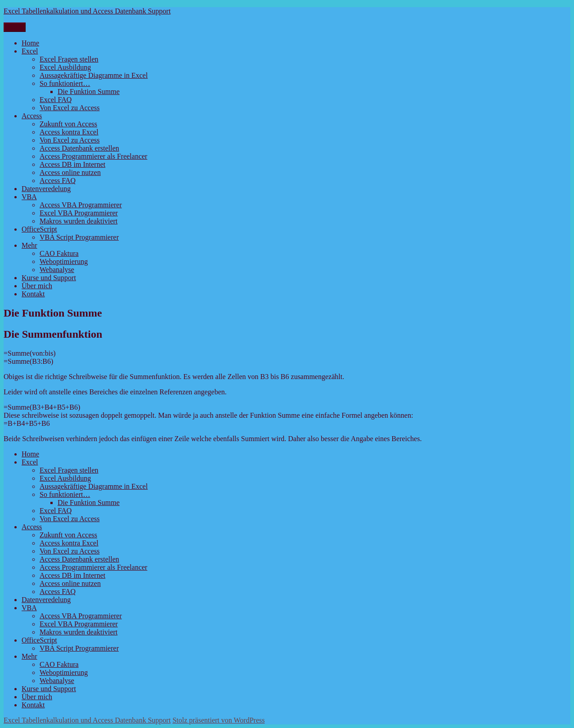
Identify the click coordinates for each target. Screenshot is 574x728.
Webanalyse (57, 270)
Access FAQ (58, 181)
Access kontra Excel (69, 132)
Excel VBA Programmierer (79, 213)
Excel (30, 51)
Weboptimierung (64, 261)
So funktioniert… (65, 83)
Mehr (29, 245)
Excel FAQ (56, 100)
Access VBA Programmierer (81, 205)
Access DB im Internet (72, 164)
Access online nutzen (70, 172)
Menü (15, 27)
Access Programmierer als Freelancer (93, 156)
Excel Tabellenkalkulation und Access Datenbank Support (87, 11)
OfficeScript (39, 229)
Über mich (37, 286)
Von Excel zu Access (70, 108)
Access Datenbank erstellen (79, 148)
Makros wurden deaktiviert (78, 221)
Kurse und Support (49, 278)
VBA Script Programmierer (79, 237)
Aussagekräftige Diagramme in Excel (94, 75)
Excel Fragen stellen (69, 59)
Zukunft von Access (68, 124)
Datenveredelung (46, 189)
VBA (29, 197)
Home (30, 43)
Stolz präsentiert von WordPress (218, 720)
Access (32, 116)
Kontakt (33, 294)
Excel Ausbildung (65, 67)
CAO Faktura (59, 253)
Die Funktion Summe (89, 92)
